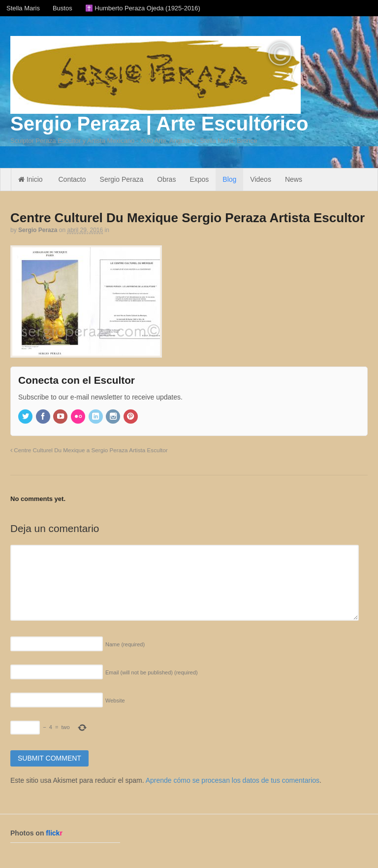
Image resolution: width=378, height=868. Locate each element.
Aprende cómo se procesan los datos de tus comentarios (233, 780)
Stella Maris (23, 8)
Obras (166, 179)
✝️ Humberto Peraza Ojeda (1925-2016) (143, 8)
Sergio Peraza (122, 179)
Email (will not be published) (152, 672)
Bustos (63, 8)
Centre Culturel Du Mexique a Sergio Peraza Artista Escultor (89, 450)
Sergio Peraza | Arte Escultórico (159, 124)
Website (115, 701)
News (294, 179)
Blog (229, 179)
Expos (199, 179)
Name (125, 644)
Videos (261, 179)
